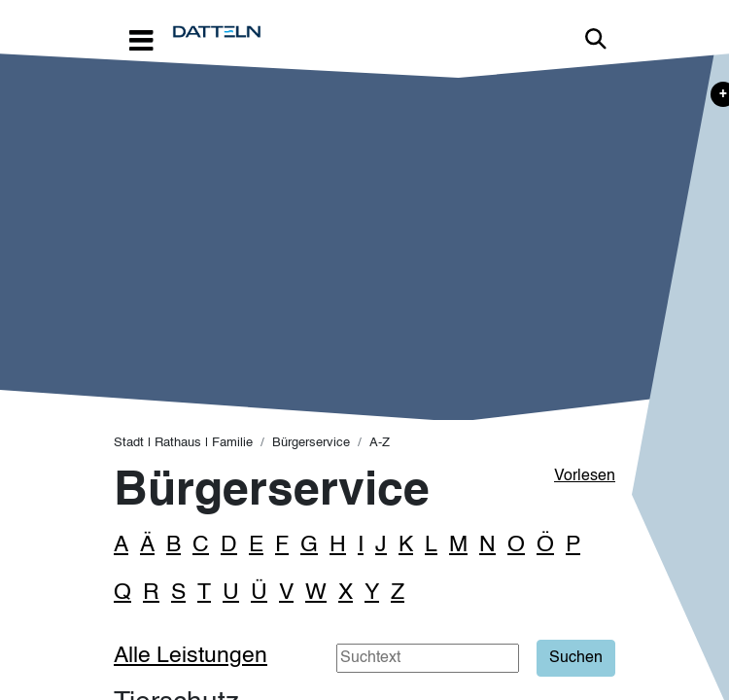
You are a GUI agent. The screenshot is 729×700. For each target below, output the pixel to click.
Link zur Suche (596, 39)
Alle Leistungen (191, 656)
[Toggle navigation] (141, 39)
